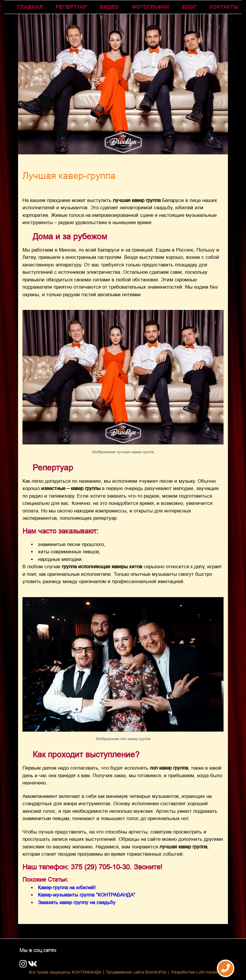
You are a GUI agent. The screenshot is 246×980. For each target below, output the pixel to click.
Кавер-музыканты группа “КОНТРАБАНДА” (87, 895)
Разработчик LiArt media (194, 972)
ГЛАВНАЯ (30, 7)
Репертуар (71, 7)
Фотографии (150, 7)
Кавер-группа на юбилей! (67, 888)
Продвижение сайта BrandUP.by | (138, 972)
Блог (189, 7)
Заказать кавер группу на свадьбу (77, 903)
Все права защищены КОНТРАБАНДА (65, 972)
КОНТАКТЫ (224, 7)
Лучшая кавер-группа (69, 176)
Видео (109, 7)
